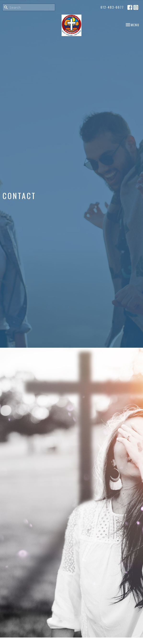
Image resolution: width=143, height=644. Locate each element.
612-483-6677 (112, 7)
